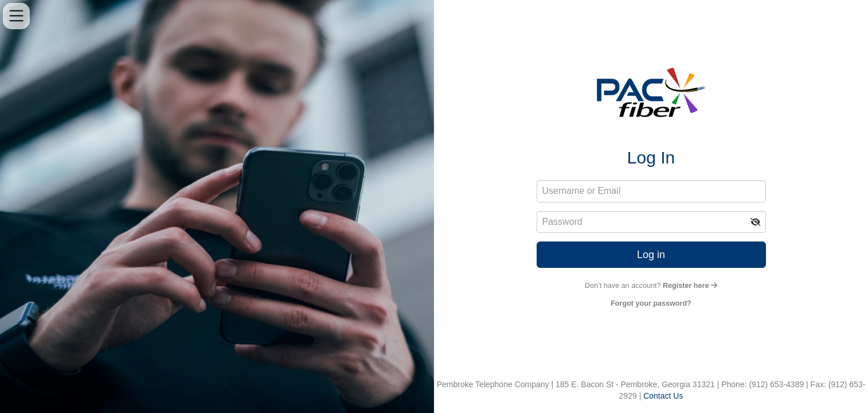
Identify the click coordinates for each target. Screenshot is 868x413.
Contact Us (663, 396)
